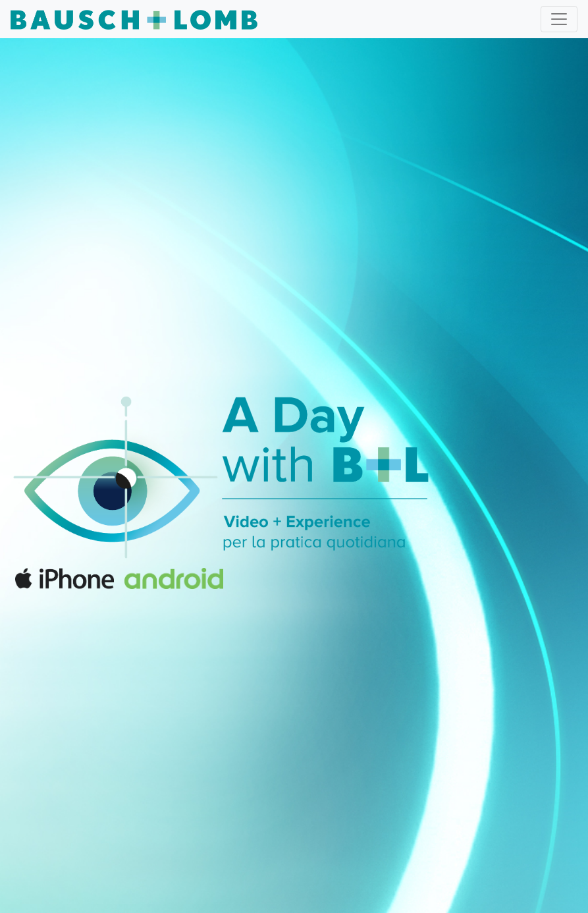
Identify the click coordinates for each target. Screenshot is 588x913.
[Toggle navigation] (559, 19)
